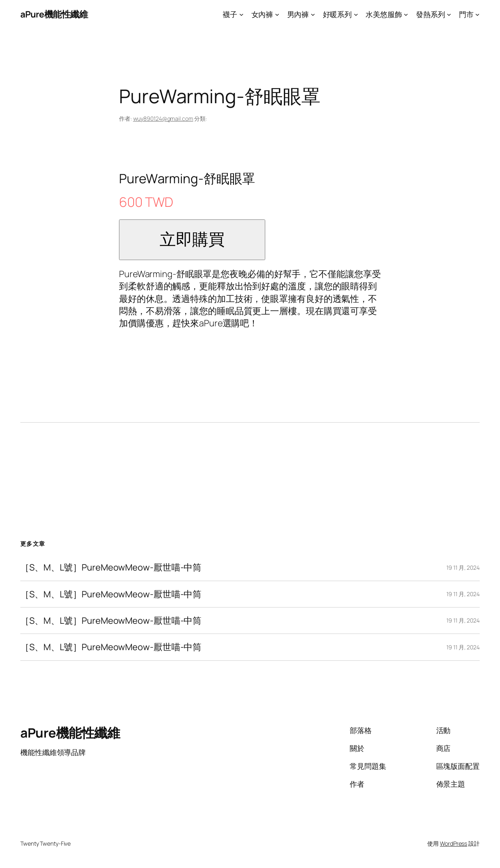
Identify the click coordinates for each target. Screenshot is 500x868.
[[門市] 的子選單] (477, 14)
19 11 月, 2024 (463, 567)
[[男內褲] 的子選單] (313, 14)
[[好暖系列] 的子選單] (356, 14)
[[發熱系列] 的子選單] (449, 14)
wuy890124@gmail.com (163, 118)
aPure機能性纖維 (54, 14)
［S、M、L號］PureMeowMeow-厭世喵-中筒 (111, 567)
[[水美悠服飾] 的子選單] (406, 14)
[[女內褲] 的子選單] (277, 14)
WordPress (453, 843)
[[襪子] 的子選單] (241, 14)
